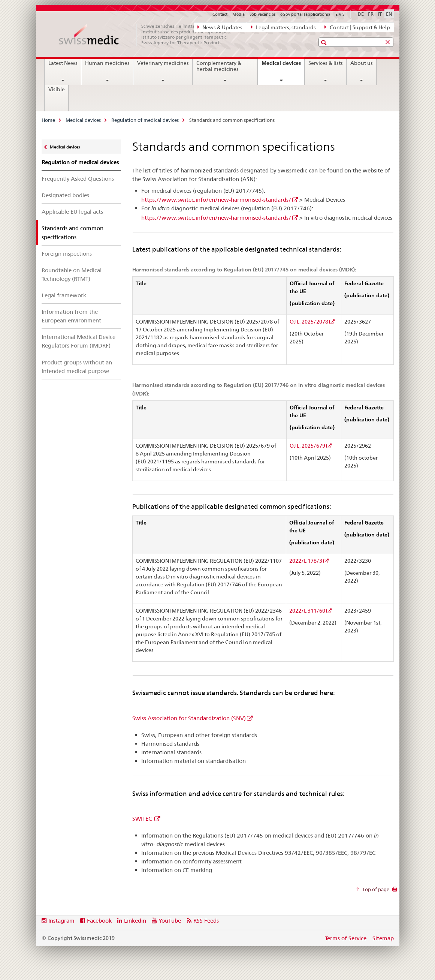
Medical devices (283, 66)
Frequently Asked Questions (78, 179)
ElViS (340, 14)
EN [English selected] (389, 14)
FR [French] (371, 14)
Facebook (99, 921)
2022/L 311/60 (307, 611)
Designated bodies (65, 195)
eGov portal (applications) (305, 14)
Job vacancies (263, 14)
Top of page (375, 889)
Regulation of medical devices (145, 120)
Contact (220, 14)
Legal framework (64, 295)
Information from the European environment (71, 316)
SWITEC (143, 819)
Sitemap (383, 938)
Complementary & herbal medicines (219, 66)
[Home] (148, 34)
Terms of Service (346, 938)
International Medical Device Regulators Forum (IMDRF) (78, 341)
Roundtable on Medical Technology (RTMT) (72, 274)
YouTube (170, 921)
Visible (57, 89)
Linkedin (135, 921)
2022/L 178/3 (306, 561)
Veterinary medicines (163, 63)
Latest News (63, 63)
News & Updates (220, 27)
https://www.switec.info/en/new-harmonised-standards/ (216, 200)
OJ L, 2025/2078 (309, 322)
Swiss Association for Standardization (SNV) (189, 718)
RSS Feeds (206, 921)
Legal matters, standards (283, 27)
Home (48, 120)
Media (238, 14)
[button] (325, 43)
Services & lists (326, 63)
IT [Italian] (380, 14)
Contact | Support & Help (357, 27)
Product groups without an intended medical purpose (77, 367)
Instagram (61, 921)
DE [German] (361, 14)
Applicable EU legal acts (72, 212)
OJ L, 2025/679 (307, 446)
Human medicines (107, 63)
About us (362, 63)
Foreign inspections (67, 254)
